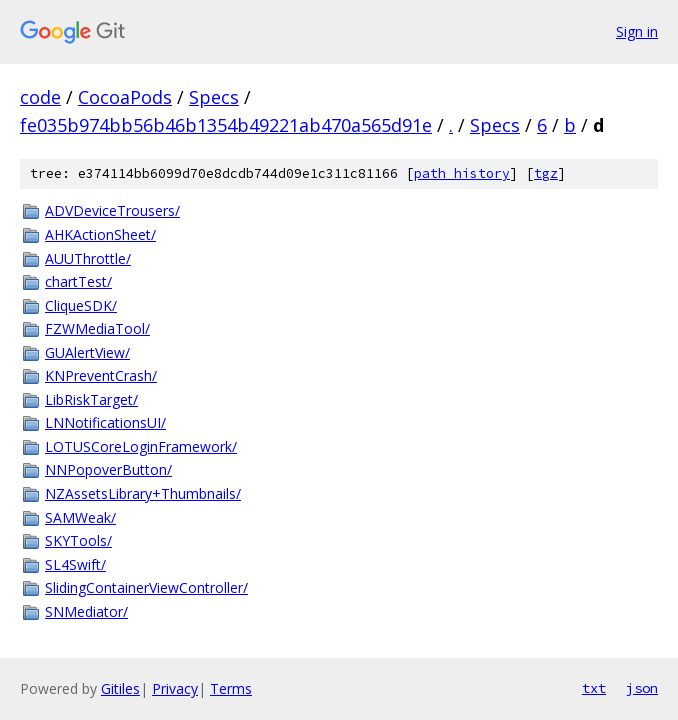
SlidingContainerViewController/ (146, 587)
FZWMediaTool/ (97, 328)
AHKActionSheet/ (100, 234)
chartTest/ (78, 281)
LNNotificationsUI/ (105, 422)
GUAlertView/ (87, 352)
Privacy (175, 688)
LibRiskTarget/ (91, 399)
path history (462, 173)
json (642, 688)
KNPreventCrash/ (101, 375)
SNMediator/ (86, 611)
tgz (546, 173)
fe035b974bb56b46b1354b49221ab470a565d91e (226, 125)
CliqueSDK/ (81, 305)
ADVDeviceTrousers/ (112, 210)
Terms (231, 688)
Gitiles (120, 688)
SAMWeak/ (80, 517)
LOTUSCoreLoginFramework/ (141, 446)
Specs (214, 97)
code (40, 97)
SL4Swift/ (75, 564)
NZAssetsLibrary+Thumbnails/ (143, 493)
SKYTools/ (78, 540)
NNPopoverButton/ (108, 469)
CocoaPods (125, 97)
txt (594, 688)
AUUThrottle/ (88, 258)
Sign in (637, 31)
